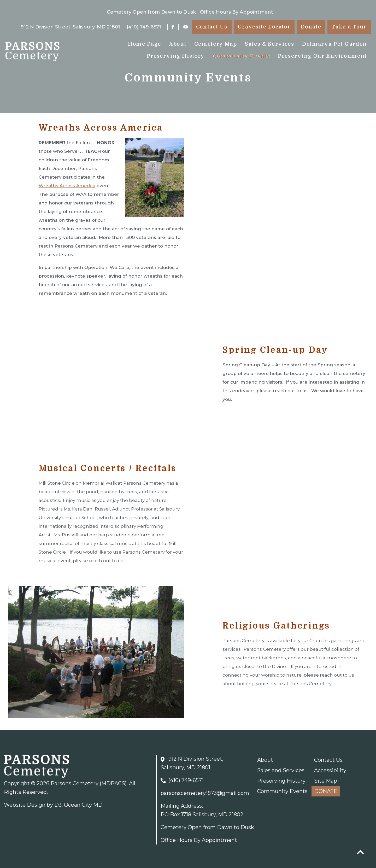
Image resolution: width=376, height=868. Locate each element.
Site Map (326, 781)
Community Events (241, 56)
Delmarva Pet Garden (334, 44)
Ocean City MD (83, 805)
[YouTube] (186, 27)
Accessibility (330, 770)
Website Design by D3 (33, 805)
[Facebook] (173, 27)
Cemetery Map (216, 44)
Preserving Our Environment (322, 56)
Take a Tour (349, 27)
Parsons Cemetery (75, 783)
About (178, 44)
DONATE (326, 791)
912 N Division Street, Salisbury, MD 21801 (70, 27)
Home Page (145, 44)
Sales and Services (281, 770)
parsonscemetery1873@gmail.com (205, 793)
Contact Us (212, 27)
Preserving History (176, 56)
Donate (311, 27)
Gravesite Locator (264, 27)
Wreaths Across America (67, 186)
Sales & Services (270, 44)
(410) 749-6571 (144, 27)
